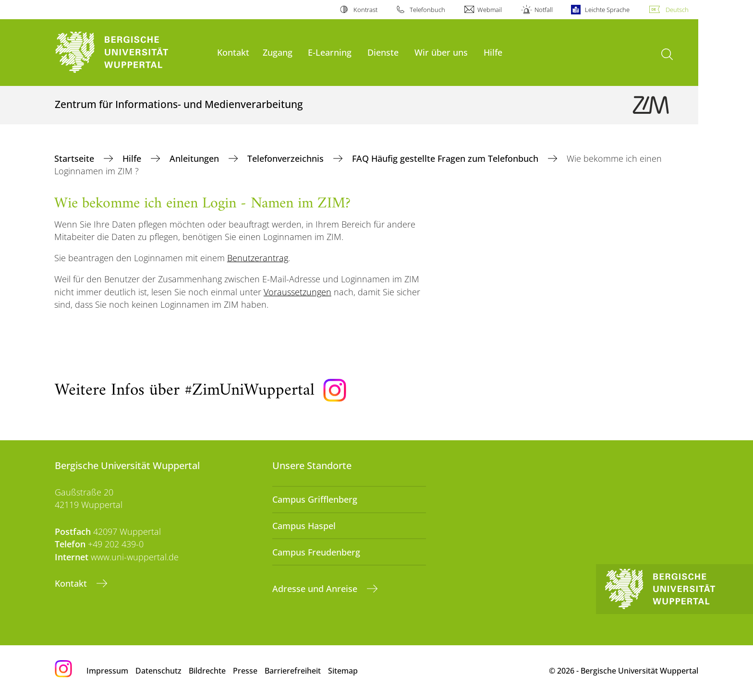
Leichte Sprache (607, 10)
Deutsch (677, 10)
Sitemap (343, 671)
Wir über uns (441, 52)
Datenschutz (158, 671)
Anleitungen (195, 158)
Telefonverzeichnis (287, 158)
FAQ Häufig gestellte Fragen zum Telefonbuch (446, 158)
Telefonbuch (427, 10)
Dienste (383, 52)
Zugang (278, 52)
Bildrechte (207, 671)
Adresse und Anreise (316, 589)
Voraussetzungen (298, 292)
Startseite (75, 158)
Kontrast (365, 10)
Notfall (544, 10)
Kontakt (233, 52)
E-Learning (330, 52)
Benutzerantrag (258, 258)
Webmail (490, 10)
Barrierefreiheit (293, 671)
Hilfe (493, 52)
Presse (245, 671)
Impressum (107, 671)
